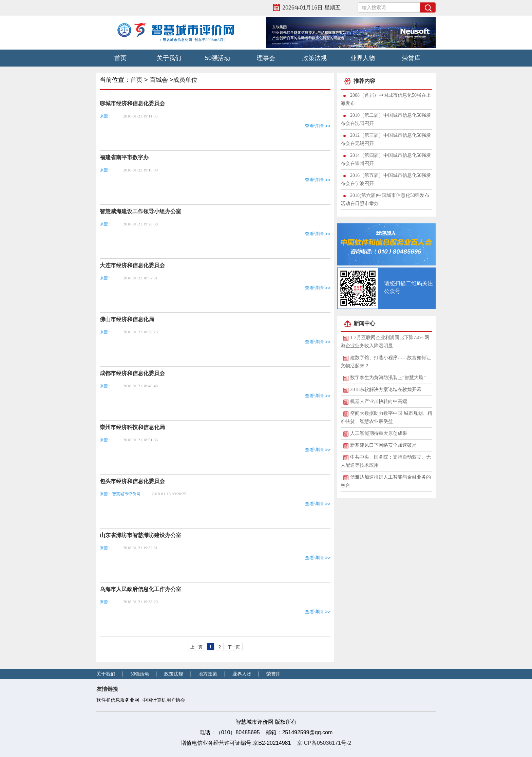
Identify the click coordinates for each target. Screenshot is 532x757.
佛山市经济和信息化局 (127, 319)
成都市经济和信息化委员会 (132, 373)
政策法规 (315, 58)
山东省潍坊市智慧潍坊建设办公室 (140, 535)
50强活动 (217, 58)
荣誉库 (411, 58)
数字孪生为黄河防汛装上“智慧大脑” (388, 378)
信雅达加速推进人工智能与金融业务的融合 (386, 481)
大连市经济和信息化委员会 (132, 265)
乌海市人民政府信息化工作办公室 (140, 589)
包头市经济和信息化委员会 (132, 481)
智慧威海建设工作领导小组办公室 (140, 211)
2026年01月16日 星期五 (311, 8)
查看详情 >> (318, 126)
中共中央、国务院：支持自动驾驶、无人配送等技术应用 (386, 461)
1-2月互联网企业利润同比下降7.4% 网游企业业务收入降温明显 (385, 342)
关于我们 (169, 58)
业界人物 (363, 58)
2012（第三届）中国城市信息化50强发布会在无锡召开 (386, 139)
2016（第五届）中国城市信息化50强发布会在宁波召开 (386, 179)
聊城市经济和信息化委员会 (132, 103)
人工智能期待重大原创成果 (379, 433)
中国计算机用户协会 (164, 700)
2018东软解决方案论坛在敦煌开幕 (386, 390)
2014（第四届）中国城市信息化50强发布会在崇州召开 (386, 159)
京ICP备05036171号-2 (324, 743)
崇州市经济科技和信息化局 (132, 427)
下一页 (234, 647)
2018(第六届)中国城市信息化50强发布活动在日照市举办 (385, 199)
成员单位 (185, 80)
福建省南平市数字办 (124, 157)
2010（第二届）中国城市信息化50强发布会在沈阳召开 (386, 119)
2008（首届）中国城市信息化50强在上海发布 (386, 99)
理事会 (266, 58)
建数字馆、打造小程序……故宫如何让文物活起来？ (386, 362)
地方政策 (208, 674)
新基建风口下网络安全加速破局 (383, 445)
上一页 (196, 647)
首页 (120, 58)
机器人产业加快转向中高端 (379, 401)
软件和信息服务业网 (118, 700)
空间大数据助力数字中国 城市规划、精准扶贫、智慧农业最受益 (386, 417)
